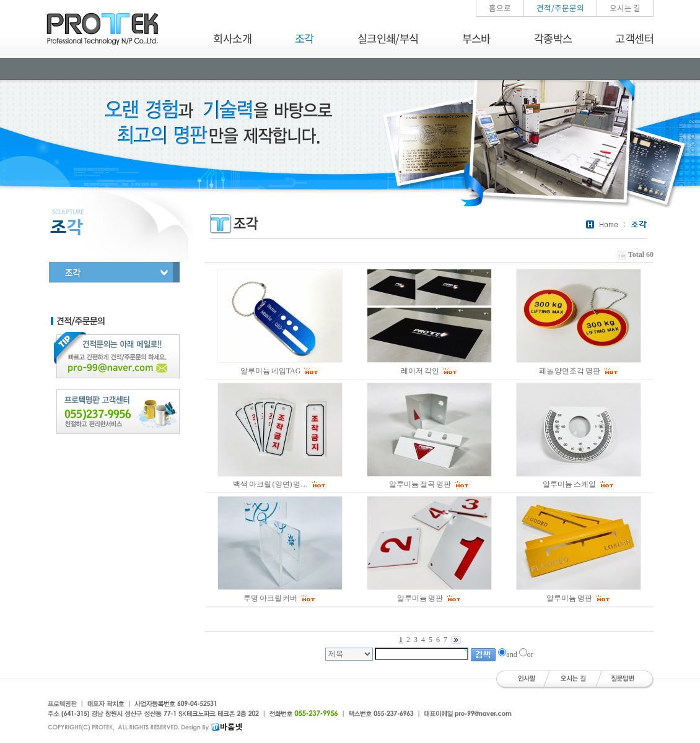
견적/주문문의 (560, 8)
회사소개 (232, 38)
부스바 (476, 38)
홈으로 (500, 8)
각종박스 (553, 38)
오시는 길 (625, 8)
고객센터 (634, 38)
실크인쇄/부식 (388, 38)
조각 (304, 38)
